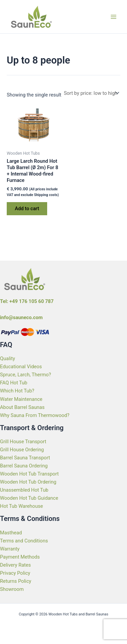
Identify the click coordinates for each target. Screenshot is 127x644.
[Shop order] (91, 93)
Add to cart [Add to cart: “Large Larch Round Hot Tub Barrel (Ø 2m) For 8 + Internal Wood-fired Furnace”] (27, 209)
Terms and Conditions (24, 541)
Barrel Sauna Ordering (24, 466)
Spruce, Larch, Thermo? (26, 375)
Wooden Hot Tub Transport (29, 474)
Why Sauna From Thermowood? (35, 415)
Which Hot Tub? (17, 391)
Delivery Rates (15, 565)
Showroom (12, 589)
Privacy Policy (15, 573)
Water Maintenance (21, 399)
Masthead (11, 533)
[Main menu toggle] (114, 16)
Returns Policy (16, 581)
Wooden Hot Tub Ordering (28, 482)
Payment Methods (20, 557)
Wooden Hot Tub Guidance (29, 498)
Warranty (10, 549)
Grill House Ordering (22, 450)
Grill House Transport (23, 442)
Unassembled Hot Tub (24, 490)
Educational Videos (21, 367)
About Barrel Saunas (22, 407)
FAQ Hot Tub (14, 383)
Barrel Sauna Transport (25, 458)
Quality (8, 358)
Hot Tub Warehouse (21, 506)
